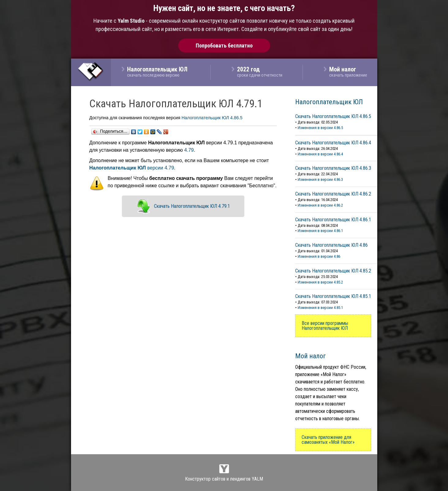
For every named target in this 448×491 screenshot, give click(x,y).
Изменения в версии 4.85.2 (320, 282)
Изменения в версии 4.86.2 (320, 205)
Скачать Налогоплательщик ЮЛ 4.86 (331, 245)
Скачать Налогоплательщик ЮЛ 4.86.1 (333, 220)
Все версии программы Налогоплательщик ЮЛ (325, 326)
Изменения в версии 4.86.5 (320, 128)
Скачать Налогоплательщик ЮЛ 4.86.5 (333, 116)
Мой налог (311, 356)
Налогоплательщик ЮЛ (329, 102)
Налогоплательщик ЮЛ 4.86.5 (212, 118)
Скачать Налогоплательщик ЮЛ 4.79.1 (192, 206)
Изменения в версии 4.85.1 (320, 308)
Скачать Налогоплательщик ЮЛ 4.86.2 (333, 194)
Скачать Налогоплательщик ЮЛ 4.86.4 (333, 143)
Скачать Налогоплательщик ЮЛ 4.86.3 (333, 168)
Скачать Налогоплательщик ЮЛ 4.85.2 (333, 271)
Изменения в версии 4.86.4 (320, 154)
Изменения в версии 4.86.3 (320, 179)
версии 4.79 (132, 168)
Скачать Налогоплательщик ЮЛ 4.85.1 (333, 296)
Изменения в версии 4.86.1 (320, 231)
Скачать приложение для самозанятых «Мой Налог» (328, 440)
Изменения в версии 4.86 (319, 256)
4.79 (189, 150)
